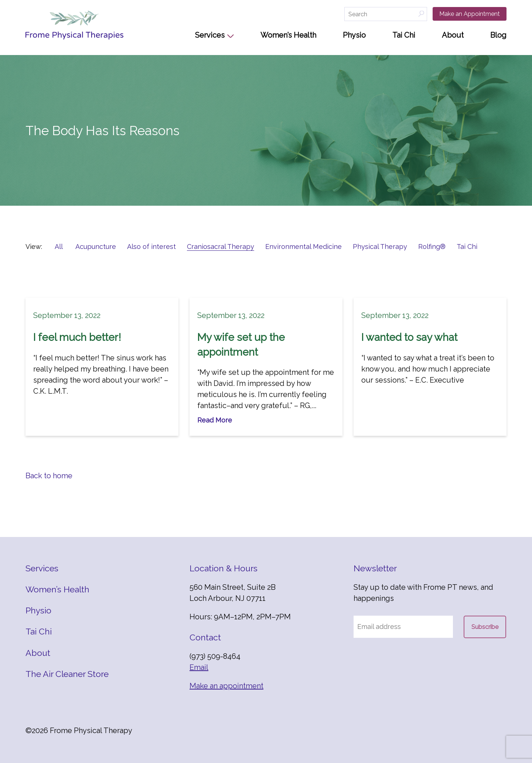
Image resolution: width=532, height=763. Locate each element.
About (453, 35)
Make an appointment (226, 686)
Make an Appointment (470, 14)
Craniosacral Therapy (221, 247)
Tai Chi (404, 35)
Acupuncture (96, 247)
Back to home (49, 476)
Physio (354, 35)
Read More (215, 420)
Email (199, 667)
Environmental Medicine (303, 247)
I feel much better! (77, 337)
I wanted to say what (409, 337)
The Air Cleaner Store (67, 674)
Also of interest (151, 247)
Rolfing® (432, 247)
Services (210, 35)
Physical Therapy (380, 247)
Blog (498, 35)
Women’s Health (288, 35)
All (59, 247)
